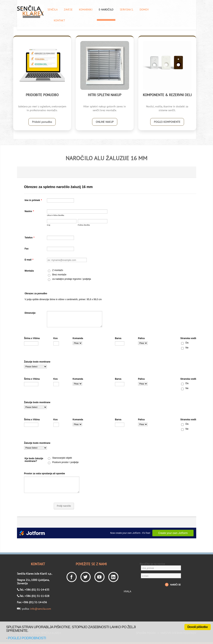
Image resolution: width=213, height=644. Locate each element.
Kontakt (59, 21)
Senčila (53, 10)
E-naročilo (106, 10)
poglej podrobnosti (27, 638)
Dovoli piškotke (198, 627)
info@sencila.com (41, 609)
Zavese (68, 10)
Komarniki (86, 10)
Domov (144, 10)
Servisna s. (127, 10)
